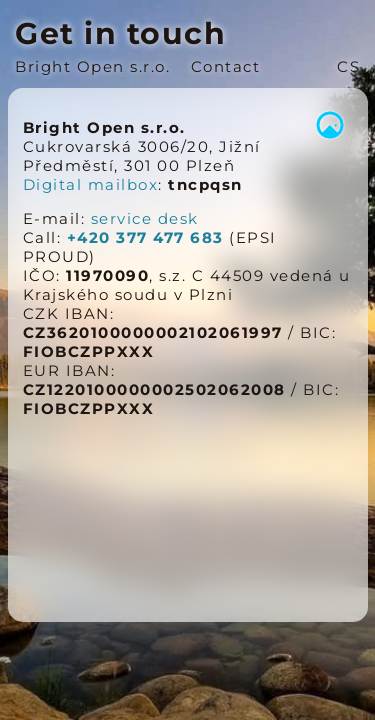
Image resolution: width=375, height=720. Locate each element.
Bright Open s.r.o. (92, 66)
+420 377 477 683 (145, 237)
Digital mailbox (91, 184)
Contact (226, 66)
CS (348, 66)
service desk (145, 218)
